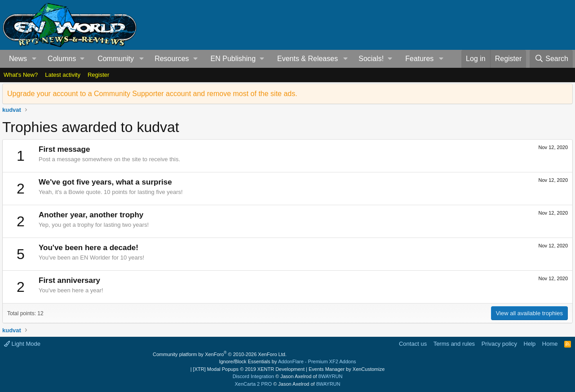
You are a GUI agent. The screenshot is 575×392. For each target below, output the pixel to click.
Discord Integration (253, 376)
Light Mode (22, 344)
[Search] (551, 59)
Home (550, 344)
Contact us (413, 344)
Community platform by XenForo (220, 354)
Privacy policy (499, 344)
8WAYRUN (331, 376)
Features (419, 59)
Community (116, 59)
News (18, 59)
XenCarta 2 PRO (254, 384)
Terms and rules (454, 344)
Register (98, 75)
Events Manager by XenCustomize (347, 369)
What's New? (21, 75)
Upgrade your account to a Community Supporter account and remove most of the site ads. (152, 94)
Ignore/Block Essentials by (287, 361)
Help (530, 344)
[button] (34, 59)
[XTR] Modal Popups (249, 369)
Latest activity (63, 75)
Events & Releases (307, 59)
